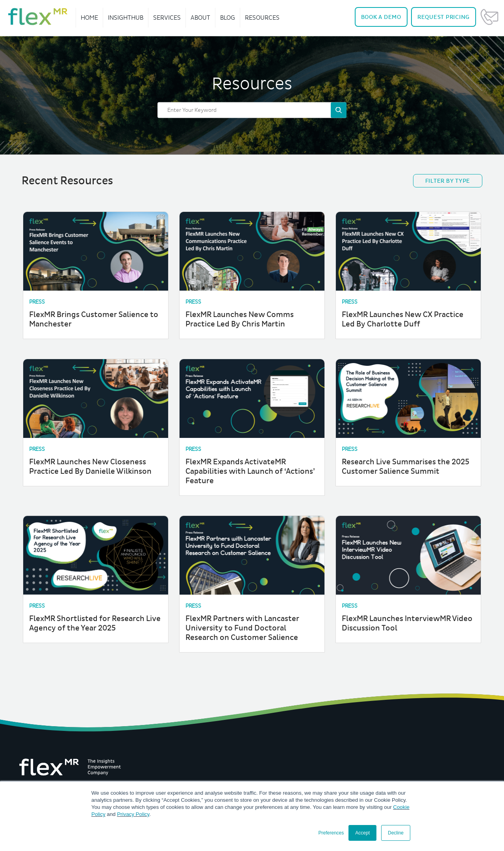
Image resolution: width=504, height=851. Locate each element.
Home (89, 18)
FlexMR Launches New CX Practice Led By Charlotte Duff (403, 319)
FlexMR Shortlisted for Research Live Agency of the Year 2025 (95, 623)
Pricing (444, 17)
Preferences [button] (331, 833)
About (200, 18)
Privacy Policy (133, 814)
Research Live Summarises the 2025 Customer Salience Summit (406, 467)
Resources (262, 18)
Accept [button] (362, 833)
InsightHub (126, 18)
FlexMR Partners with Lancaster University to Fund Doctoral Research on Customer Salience (242, 628)
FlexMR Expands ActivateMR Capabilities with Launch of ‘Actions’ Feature (250, 471)
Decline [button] (396, 833)
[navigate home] (38, 17)
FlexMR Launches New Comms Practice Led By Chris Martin (240, 319)
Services (167, 18)
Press (37, 302)
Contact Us (489, 17)
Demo (381, 17)
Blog (228, 18)
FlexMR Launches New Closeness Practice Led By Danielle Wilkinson (90, 467)
